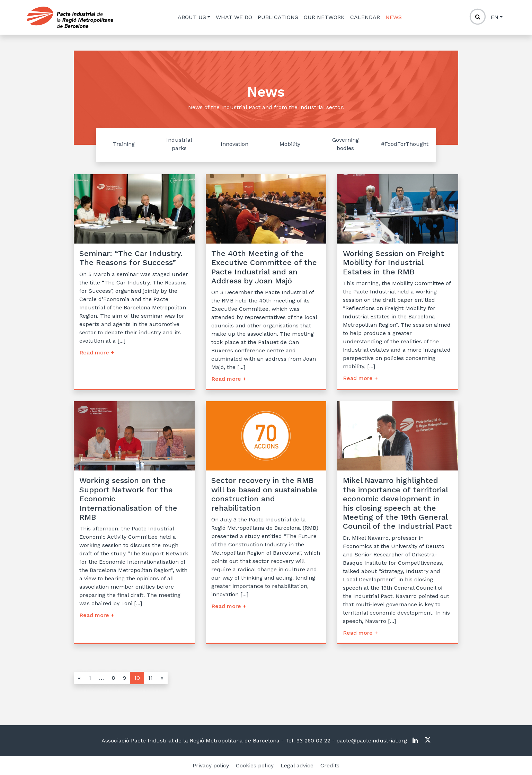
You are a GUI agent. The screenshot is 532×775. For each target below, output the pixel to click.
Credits (330, 765)
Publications (278, 17)
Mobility (290, 144)
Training (124, 144)
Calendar (365, 17)
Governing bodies (345, 144)
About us (192, 17)
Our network (324, 17)
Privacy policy (211, 765)
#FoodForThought (405, 144)
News (394, 17)
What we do (234, 17)
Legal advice (297, 765)
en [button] (495, 17)
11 (150, 678)
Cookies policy (255, 765)
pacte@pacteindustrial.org (371, 741)
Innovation (234, 144)
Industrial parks (179, 144)
